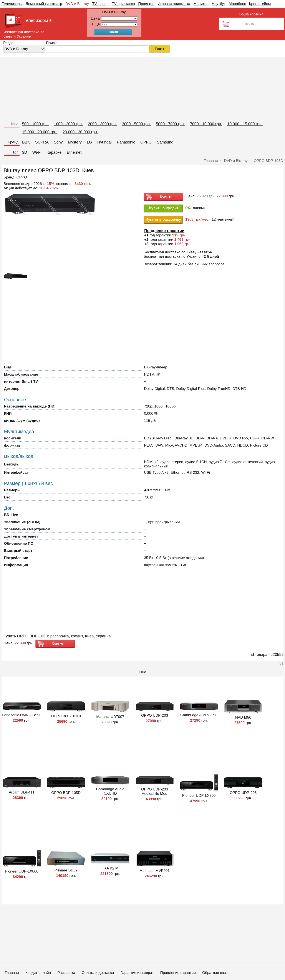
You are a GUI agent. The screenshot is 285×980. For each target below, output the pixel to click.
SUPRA (42, 142)
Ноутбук (219, 4)
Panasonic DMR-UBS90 (22, 715)
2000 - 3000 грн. (102, 124)
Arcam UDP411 (22, 792)
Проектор (146, 4)
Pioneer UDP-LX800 (22, 871)
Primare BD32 (66, 870)
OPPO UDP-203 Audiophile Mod (155, 791)
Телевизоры (12, 4)
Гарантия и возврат (137, 973)
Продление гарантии (178, 973)
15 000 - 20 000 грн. (40, 132)
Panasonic (126, 142)
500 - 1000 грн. (36, 124)
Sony (58, 142)
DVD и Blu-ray (77, 4)
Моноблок (237, 4)
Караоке (54, 152)
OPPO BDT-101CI (66, 716)
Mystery (75, 142)
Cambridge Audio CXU (199, 715)
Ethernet (74, 152)
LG (89, 142)
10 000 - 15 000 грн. (245, 124)
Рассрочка (66, 973)
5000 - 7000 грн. (170, 124)
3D (25, 152)
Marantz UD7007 (110, 717)
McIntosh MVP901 (155, 871)
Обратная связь (216, 973)
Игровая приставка (174, 4)
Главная (12, 973)
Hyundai (104, 142)
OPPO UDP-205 (243, 793)
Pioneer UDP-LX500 (199, 796)
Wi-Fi (37, 152)
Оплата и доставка (98, 973)
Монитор (201, 4)
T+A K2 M (110, 868)
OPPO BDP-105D (66, 793)
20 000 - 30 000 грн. (80, 132)
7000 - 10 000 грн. (206, 124)
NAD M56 (243, 717)
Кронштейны (260, 4)
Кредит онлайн (38, 973)
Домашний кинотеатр (44, 4)
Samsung (165, 142)
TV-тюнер (100, 4)
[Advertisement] (130, 87)
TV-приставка (123, 4)
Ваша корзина (251, 14)
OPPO (146, 142)
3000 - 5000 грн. (137, 124)
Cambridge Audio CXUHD (110, 791)
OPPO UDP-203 (155, 715)
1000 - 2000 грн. (68, 124)
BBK (26, 142)
